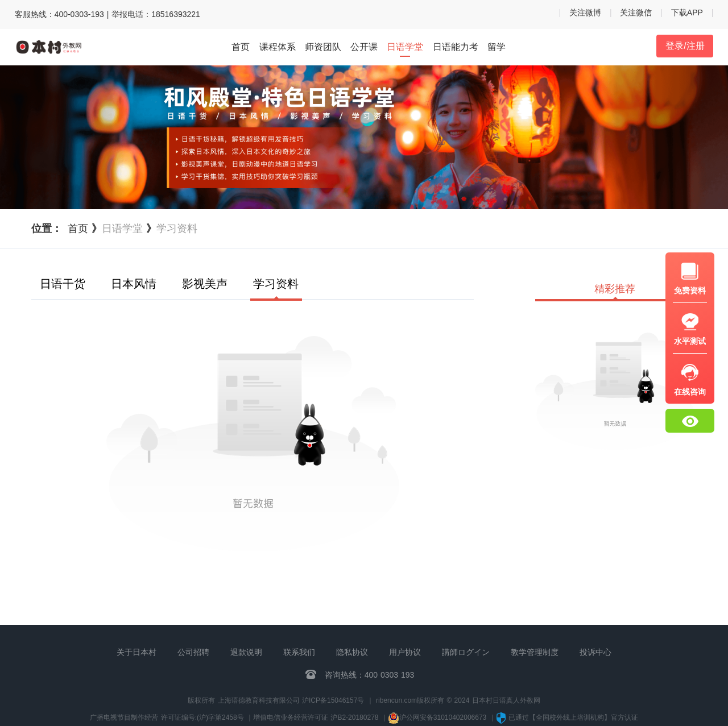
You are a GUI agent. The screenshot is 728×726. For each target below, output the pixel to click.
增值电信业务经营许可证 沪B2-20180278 (316, 717)
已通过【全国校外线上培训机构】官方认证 (567, 717)
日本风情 (134, 284)
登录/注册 (685, 46)
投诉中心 (595, 652)
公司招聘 (193, 652)
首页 (241, 47)
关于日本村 (136, 652)
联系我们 (299, 652)
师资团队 (323, 47)
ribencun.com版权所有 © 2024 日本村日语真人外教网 (458, 700)
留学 (497, 47)
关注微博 (585, 13)
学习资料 (276, 285)
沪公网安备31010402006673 (439, 717)
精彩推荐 (615, 289)
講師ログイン (466, 652)
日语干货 (63, 284)
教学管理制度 (535, 652)
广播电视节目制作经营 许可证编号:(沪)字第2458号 (167, 717)
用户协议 (405, 652)
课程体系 (278, 47)
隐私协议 (352, 652)
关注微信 (636, 13)
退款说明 (246, 652)
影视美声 (205, 284)
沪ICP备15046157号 (333, 700)
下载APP (687, 13)
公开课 (364, 47)
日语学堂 (405, 48)
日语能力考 (456, 47)
